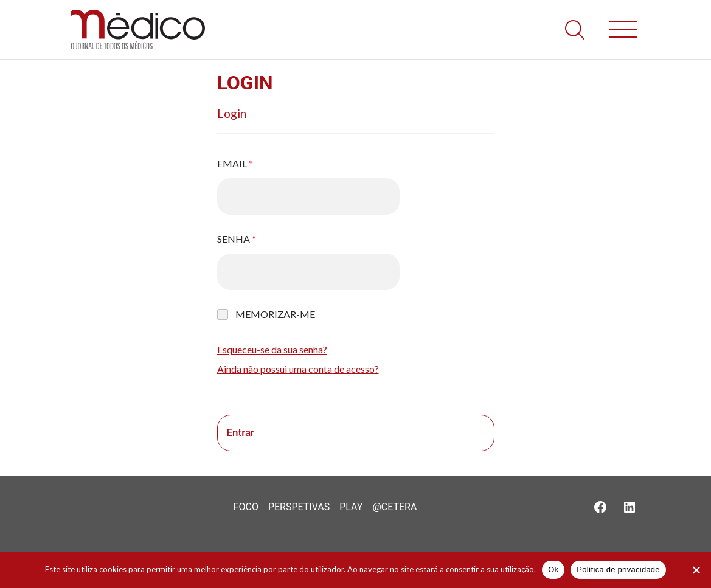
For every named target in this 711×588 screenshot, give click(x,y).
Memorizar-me (275, 314)
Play (351, 507)
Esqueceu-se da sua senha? (272, 349)
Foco (246, 507)
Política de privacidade (618, 569)
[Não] (696, 570)
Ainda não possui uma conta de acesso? (298, 369)
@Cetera (394, 507)
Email (235, 163)
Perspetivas (299, 507)
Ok (553, 569)
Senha (237, 239)
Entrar (241, 432)
